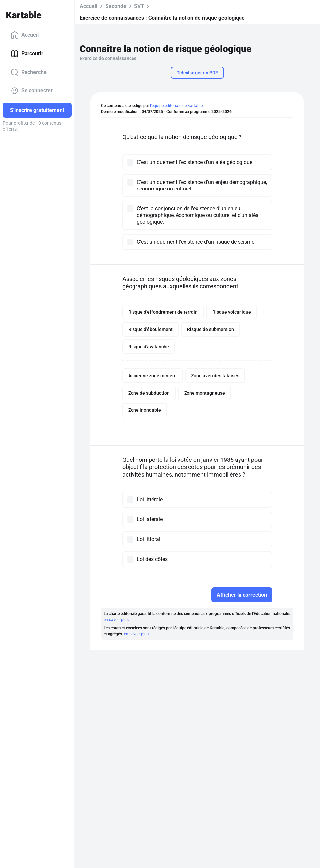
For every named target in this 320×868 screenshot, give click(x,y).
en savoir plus (116, 620)
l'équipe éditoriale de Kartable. (177, 106)
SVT (139, 6)
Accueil (25, 35)
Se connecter (32, 91)
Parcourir (27, 54)
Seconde (116, 6)
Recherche (29, 72)
